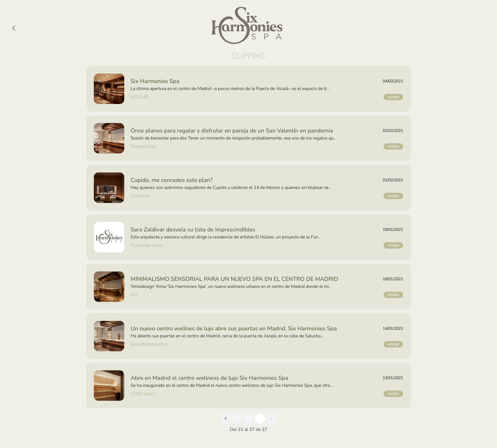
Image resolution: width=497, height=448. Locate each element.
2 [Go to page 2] (248, 418)
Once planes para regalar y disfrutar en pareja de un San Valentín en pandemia (232, 131)
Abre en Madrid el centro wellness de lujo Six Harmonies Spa (209, 378)
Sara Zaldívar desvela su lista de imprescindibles (193, 230)
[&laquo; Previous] (226, 419)
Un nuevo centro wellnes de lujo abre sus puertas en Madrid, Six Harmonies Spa (234, 328)
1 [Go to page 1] (237, 418)
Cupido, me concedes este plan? (171, 180)
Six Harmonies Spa (155, 81)
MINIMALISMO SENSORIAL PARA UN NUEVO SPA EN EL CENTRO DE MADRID (234, 279)
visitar (393, 97)
